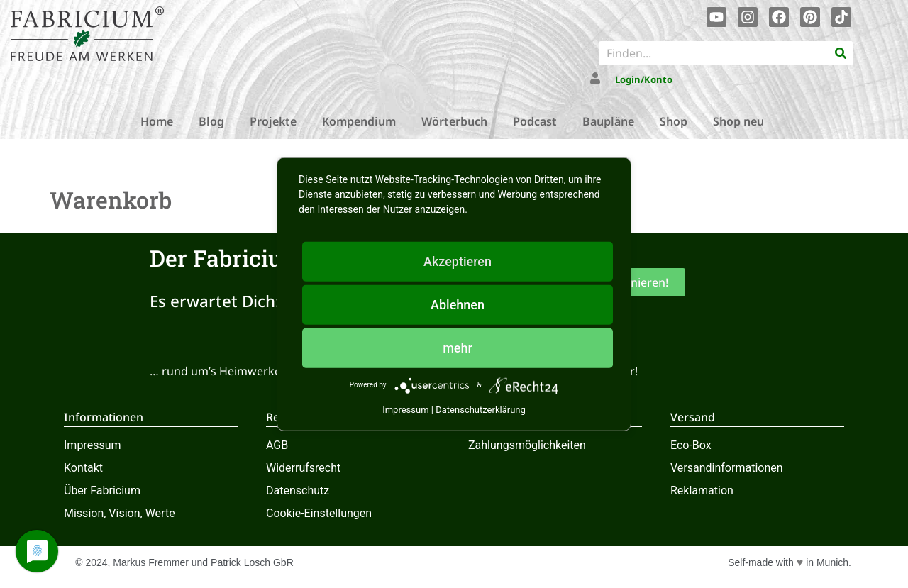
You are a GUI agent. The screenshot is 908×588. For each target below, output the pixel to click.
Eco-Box (691, 445)
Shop (674, 121)
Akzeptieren (458, 261)
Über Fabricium (102, 490)
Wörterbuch (454, 121)
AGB (277, 445)
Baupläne (608, 121)
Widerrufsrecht (303, 468)
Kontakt (83, 468)
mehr (458, 347)
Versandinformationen (727, 468)
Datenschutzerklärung (481, 409)
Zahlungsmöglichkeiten (527, 445)
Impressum (93, 445)
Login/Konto (644, 79)
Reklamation (702, 490)
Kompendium (359, 121)
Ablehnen (458, 304)
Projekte (273, 121)
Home (157, 121)
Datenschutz (298, 490)
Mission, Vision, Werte (120, 513)
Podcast (535, 121)
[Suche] (841, 53)
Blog (211, 121)
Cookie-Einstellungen (319, 513)
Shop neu (738, 121)
